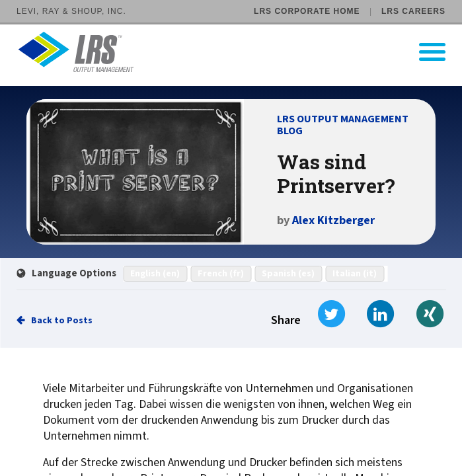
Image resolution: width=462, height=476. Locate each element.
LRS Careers (413, 11)
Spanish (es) (288, 274)
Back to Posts (62, 321)
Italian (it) (355, 274)
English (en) (155, 274)
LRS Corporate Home (307, 11)
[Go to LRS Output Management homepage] (239, 52)
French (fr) (221, 274)
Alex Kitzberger (333, 220)
